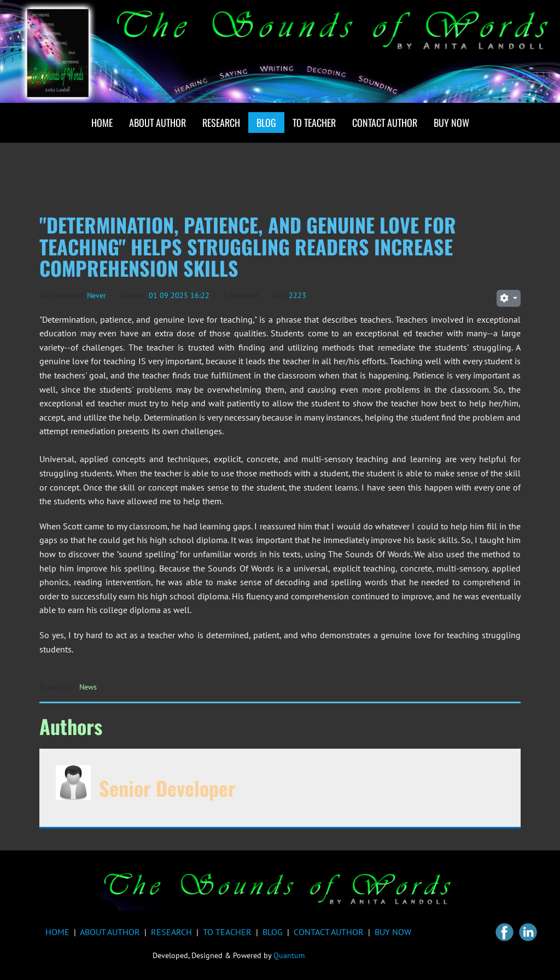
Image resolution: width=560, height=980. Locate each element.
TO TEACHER (227, 932)
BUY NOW (393, 932)
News (88, 687)
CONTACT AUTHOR (329, 932)
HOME (57, 932)
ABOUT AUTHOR (110, 932)
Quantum (289, 955)
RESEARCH (171, 932)
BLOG (273, 932)
